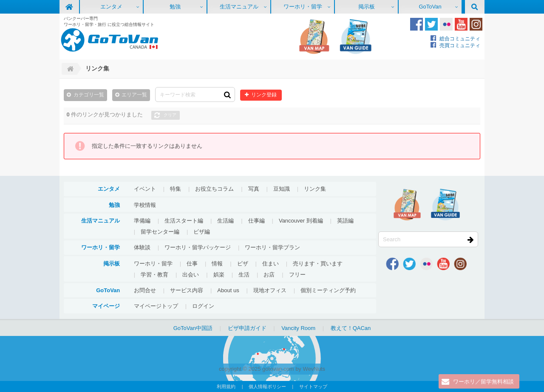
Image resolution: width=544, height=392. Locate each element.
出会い (191, 275)
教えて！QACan (351, 328)
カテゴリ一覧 (89, 94)
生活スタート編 (184, 221)
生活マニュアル (239, 7)
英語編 (345, 221)
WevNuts (314, 369)
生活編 (225, 221)
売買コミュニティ (460, 45)
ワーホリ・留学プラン (272, 247)
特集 (176, 189)
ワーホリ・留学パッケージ (198, 247)
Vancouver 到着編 (301, 221)
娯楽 (219, 275)
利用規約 (226, 386)
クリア (170, 115)
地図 (314, 37)
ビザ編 (202, 232)
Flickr (446, 24)
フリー (297, 275)
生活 (244, 275)
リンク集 (315, 189)
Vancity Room (298, 328)
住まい (271, 264)
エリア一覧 (134, 94)
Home (69, 69)
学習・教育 (154, 275)
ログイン (203, 306)
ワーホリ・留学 (303, 7)
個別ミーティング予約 (328, 290)
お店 (269, 275)
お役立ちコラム (214, 189)
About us (228, 290)
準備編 (142, 221)
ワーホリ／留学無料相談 (483, 382)
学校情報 (145, 205)
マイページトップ (156, 306)
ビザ (243, 264)
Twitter (431, 24)
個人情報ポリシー (267, 386)
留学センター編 (160, 232)
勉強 (175, 7)
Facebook (416, 24)
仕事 (192, 264)
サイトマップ (313, 386)
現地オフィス (270, 290)
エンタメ (111, 7)
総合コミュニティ (460, 38)
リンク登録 (264, 94)
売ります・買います (318, 264)
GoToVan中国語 (193, 328)
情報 (217, 264)
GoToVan (430, 7)
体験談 (142, 247)
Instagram (476, 24)
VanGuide (356, 37)
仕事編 (256, 221)
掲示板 (367, 7)
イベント (145, 189)
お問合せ (145, 290)
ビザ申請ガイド (247, 328)
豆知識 (282, 189)
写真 (254, 189)
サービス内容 (187, 290)
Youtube (461, 24)
